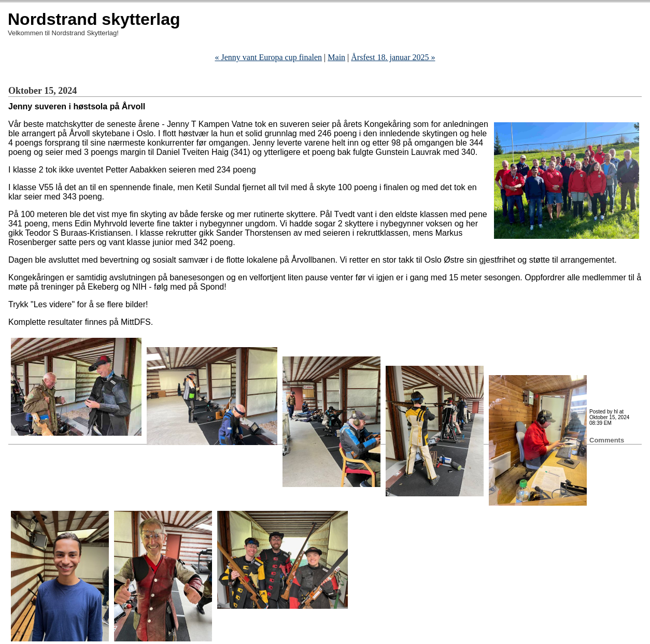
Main (336, 57)
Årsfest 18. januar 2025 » (393, 57)
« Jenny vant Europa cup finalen (269, 57)
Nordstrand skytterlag (94, 19)
